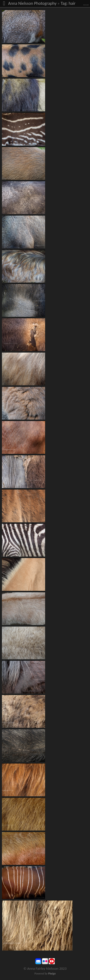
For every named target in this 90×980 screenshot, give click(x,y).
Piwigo (52, 974)
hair (72, 3)
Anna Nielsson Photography (32, 3)
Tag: (64, 3)
